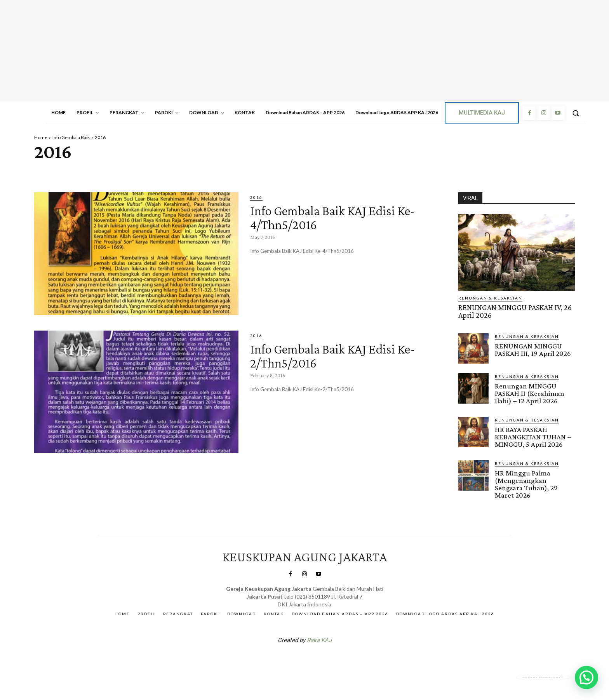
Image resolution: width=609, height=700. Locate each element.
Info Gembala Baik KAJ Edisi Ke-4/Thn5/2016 (335, 217)
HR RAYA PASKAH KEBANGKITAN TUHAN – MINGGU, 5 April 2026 (533, 436)
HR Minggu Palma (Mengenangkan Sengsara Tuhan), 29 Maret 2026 (526, 482)
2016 (256, 197)
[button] (576, 113)
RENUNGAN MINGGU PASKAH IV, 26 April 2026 (514, 311)
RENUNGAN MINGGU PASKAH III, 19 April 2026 (533, 349)
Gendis (328, 658)
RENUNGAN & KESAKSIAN (490, 298)
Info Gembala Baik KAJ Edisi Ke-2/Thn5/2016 (335, 355)
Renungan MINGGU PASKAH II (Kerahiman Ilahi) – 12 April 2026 (529, 393)
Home (41, 137)
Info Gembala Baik (71, 137)
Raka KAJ (319, 638)
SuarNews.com (292, 658)
